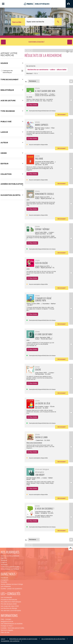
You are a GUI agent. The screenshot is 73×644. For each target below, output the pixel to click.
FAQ (2, 619)
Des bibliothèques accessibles (12, 624)
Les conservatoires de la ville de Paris (53, 639)
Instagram (5, 580)
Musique (4, 560)
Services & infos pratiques (10, 556)
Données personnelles (16, 628)
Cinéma (4, 562)
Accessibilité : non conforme (10, 641)
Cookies (4, 628)
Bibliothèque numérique (10, 569)
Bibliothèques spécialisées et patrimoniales (23, 639)
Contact (8, 619)
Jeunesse (4, 565)
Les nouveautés (6, 597)
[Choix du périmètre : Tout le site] (18, 22)
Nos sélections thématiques (11, 602)
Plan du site (5, 632)
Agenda (4, 558)
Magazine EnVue (7, 622)
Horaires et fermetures (9, 600)
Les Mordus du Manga (9, 608)
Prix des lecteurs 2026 (9, 604)
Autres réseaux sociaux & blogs (12, 584)
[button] (69, 4)
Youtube (4, 582)
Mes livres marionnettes (34, 443)
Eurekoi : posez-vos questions (11, 589)
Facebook (4, 578)
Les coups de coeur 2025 (10, 606)
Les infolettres (6, 586)
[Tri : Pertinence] (34, 81)
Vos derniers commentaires (11, 611)
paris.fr (3, 639)
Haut (70, 548)
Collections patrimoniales (10, 567)
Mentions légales (7, 630)
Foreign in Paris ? (7, 626)
